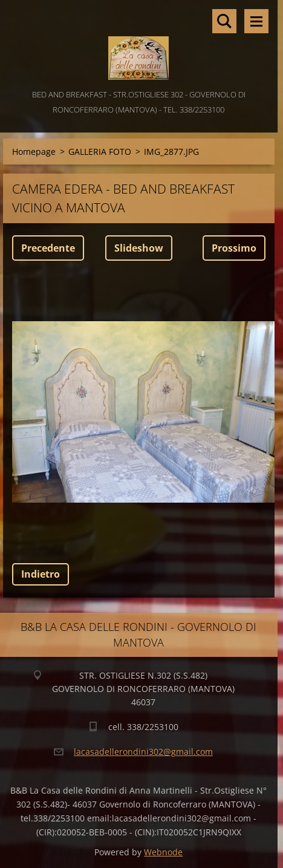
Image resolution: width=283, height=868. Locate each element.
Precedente (48, 248)
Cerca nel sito (224, 21)
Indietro (41, 574)
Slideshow (139, 248)
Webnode (163, 852)
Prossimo (234, 248)
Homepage (34, 152)
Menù (256, 21)
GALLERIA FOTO (100, 152)
